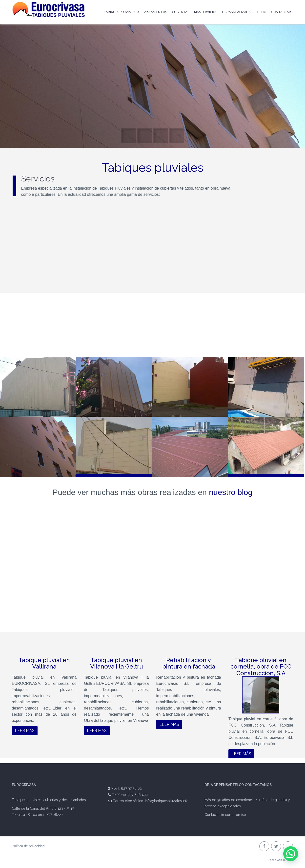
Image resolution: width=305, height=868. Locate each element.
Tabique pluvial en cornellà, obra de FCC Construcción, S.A (261, 667)
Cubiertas (181, 12)
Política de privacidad (28, 846)
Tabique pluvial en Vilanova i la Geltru (116, 663)
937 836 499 (138, 795)
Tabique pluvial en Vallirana (44, 663)
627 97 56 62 (131, 789)
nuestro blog (231, 492)
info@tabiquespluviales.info (167, 801)
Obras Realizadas (237, 12)
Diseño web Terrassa (280, 860)
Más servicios (206, 12)
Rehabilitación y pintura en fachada (189, 663)
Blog (262, 12)
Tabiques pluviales (120, 12)
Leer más (25, 731)
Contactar (281, 12)
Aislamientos (156, 12)
